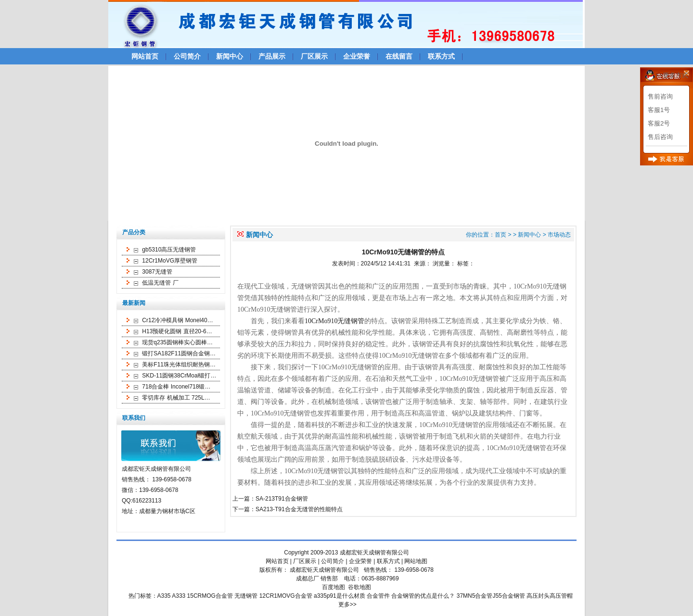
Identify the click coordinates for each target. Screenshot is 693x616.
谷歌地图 (359, 587)
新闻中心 (230, 56)
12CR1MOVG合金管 (286, 596)
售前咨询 (660, 96)
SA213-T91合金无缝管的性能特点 (299, 509)
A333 (179, 596)
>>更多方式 (672, 75)
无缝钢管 (246, 596)
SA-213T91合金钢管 (282, 499)
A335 (164, 596)
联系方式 (441, 56)
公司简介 (187, 56)
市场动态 (559, 235)
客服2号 (659, 123)
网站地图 (416, 561)
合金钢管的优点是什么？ (423, 596)
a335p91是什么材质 (340, 596)
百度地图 (334, 587)
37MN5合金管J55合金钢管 (491, 596)
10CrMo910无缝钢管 (334, 321)
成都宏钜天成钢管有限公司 (374, 553)
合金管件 (378, 596)
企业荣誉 (357, 56)
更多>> (347, 604)
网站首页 (145, 56)
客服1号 (659, 110)
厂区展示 (314, 56)
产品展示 (272, 56)
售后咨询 (660, 137)
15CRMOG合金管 (210, 596)
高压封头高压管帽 (550, 596)
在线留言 (399, 56)
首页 (500, 235)
